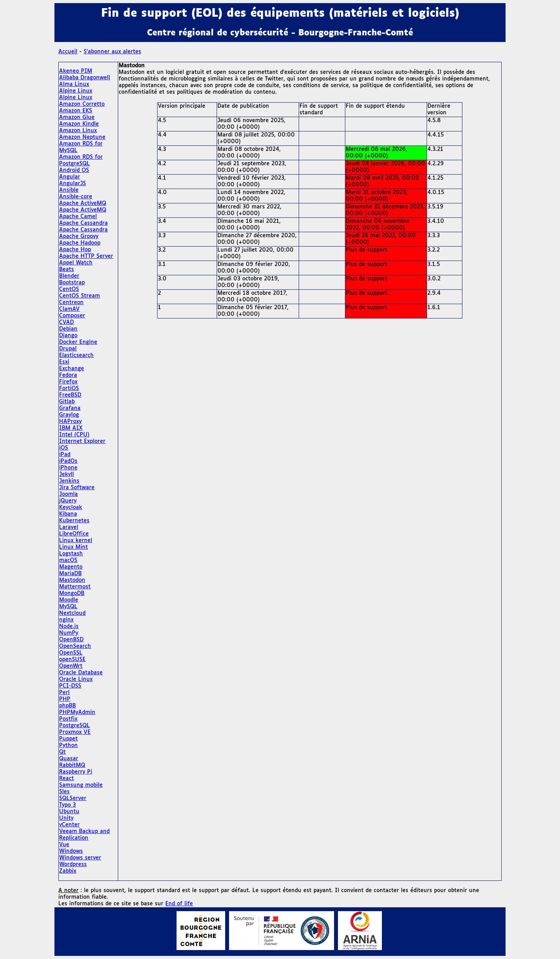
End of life (179, 904)
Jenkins (69, 481)
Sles (64, 792)
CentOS (69, 289)
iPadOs (68, 461)
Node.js (69, 626)
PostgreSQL (74, 726)
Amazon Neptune (82, 137)
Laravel (69, 527)
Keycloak (71, 507)
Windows (71, 851)
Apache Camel (78, 217)
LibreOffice (74, 534)
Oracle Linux (76, 679)
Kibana (68, 514)
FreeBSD (70, 395)
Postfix (68, 719)
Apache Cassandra (83, 223)
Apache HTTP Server (86, 256)
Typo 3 (67, 805)
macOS (68, 560)
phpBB (67, 706)
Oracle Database (81, 673)
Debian (68, 329)
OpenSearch (75, 646)
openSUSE (72, 660)
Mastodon (72, 580)
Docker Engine (78, 342)
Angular (70, 177)
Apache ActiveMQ (83, 203)
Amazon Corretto (82, 104)
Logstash (71, 554)
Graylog (69, 415)
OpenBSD (71, 640)
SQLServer (73, 798)
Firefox (68, 382)
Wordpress (73, 864)
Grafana (70, 408)
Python (68, 745)
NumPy (69, 633)
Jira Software (77, 488)
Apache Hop (75, 250)
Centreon (71, 303)
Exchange (72, 369)
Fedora (68, 375)
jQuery (68, 501)
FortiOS (69, 388)
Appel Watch (76, 263)
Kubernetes (74, 521)
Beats (66, 269)
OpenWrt (71, 666)
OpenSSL (71, 653)
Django (68, 336)
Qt (62, 752)
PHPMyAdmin (77, 712)
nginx (66, 620)
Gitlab (67, 402)
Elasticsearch (76, 355)
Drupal (68, 349)
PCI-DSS (70, 686)
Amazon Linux (78, 131)
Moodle (69, 600)
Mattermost (75, 587)
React (66, 779)
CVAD (66, 322)
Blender (69, 276)
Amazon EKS (76, 111)
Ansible (69, 190)
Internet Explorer (82, 441)
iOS (64, 448)
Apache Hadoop (80, 243)
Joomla (68, 494)
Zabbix (68, 871)
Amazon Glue (77, 117)
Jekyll (66, 474)
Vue (64, 845)
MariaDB (70, 574)
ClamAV (69, 309)
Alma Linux (74, 84)
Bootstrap (72, 283)
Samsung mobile (81, 785)
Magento (71, 567)
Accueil (68, 52)
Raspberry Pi (76, 772)
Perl (64, 693)
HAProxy (70, 422)
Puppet (68, 739)
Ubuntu (69, 812)
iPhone (68, 468)
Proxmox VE (75, 732)
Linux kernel (76, 541)
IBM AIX (71, 428)
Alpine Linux (76, 91)
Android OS (74, 170)
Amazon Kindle (79, 124)
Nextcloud (72, 613)
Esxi (64, 362)
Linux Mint (73, 547)
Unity (66, 818)
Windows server (80, 858)
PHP (65, 699)
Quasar (69, 759)
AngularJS (73, 184)
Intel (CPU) (74, 435)
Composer (72, 316)
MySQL (68, 607)
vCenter (69, 825)
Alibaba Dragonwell (85, 78)
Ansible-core (76, 197)
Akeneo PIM (76, 71)
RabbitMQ (72, 765)
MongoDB (72, 593)
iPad (65, 455)
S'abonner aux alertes (112, 52)
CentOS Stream (80, 296)
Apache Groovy (79, 236)
